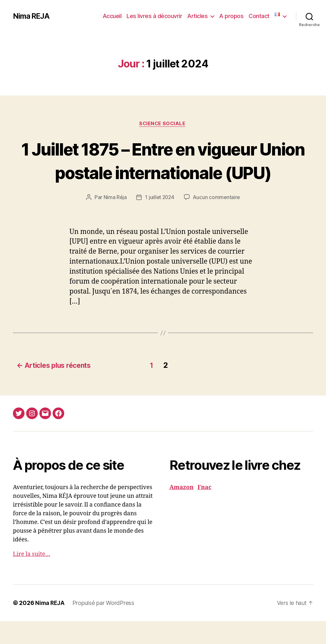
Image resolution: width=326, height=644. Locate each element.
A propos (231, 16)
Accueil (112, 16)
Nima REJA (32, 16)
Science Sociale (163, 124)
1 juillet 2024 (159, 222)
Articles (197, 16)
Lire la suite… (32, 577)
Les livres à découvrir (154, 16)
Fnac (204, 510)
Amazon (182, 510)
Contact (259, 16)
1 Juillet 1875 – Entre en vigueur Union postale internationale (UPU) (163, 172)
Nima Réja (114, 222)
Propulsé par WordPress (105, 626)
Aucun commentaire (217, 222)
